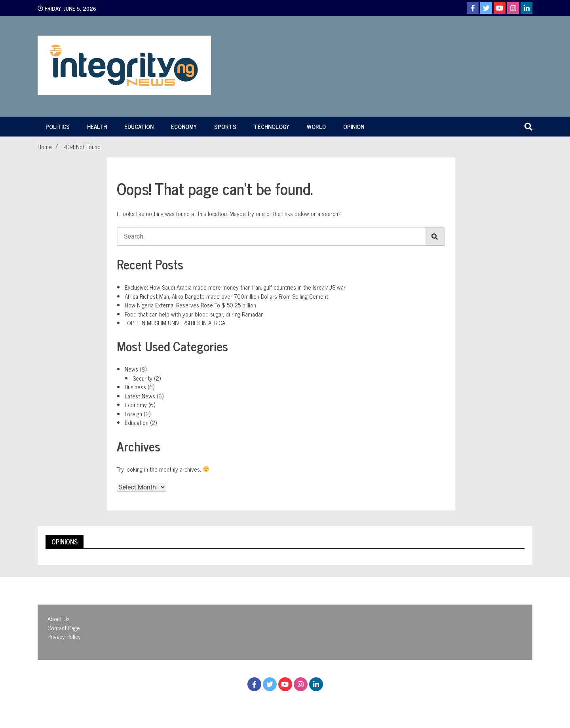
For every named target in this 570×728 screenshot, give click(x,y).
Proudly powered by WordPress (242, 703)
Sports (225, 126)
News (131, 369)
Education (139, 126)
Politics (58, 126)
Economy (184, 126)
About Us (59, 619)
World (316, 126)
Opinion (354, 126)
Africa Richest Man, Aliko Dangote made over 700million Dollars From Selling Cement (226, 296)
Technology (272, 126)
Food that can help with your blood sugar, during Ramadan (194, 314)
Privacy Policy (64, 636)
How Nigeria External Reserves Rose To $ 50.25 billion (190, 305)
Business (135, 387)
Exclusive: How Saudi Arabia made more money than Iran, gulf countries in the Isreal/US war (235, 287)
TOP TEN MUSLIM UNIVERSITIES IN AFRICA (175, 323)
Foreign (133, 414)
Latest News (140, 396)
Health (97, 126)
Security (142, 378)
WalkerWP (354, 703)
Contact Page (64, 628)
